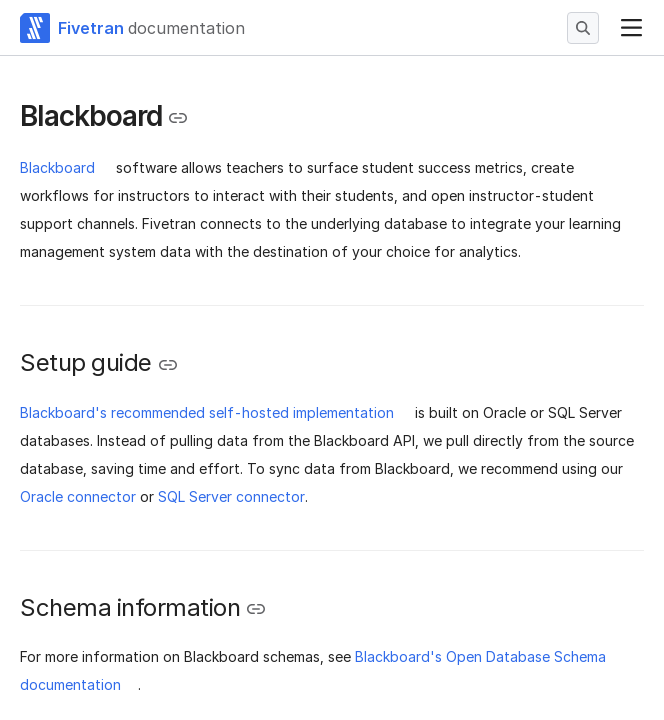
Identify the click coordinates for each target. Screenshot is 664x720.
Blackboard (57, 167)
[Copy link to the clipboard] (178, 118)
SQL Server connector (231, 496)
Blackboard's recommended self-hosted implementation (207, 412)
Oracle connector (78, 496)
